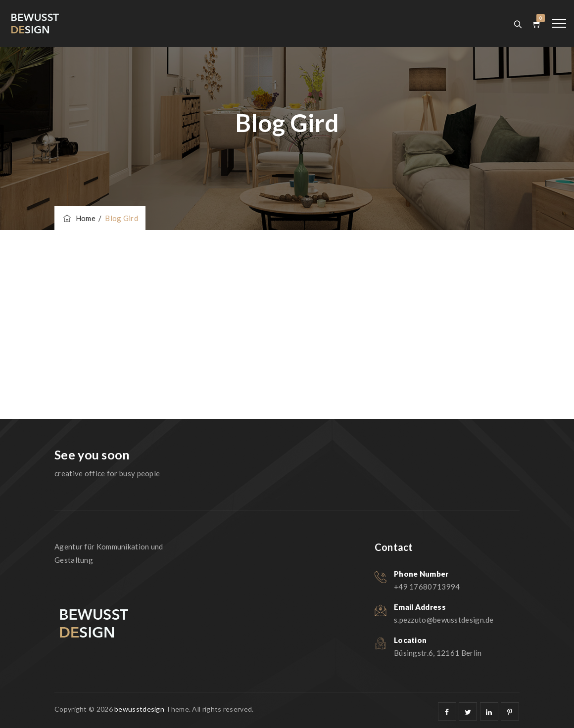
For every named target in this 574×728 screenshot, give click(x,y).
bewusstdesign (139, 709)
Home (79, 218)
